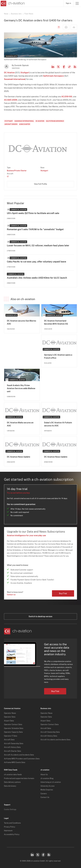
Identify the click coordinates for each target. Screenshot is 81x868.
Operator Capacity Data (13, 732)
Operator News (10, 713)
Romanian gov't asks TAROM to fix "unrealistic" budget (35, 229)
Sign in (68, 3)
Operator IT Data (11, 736)
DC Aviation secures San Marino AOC (21, 322)
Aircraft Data (9, 740)
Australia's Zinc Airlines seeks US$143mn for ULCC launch (37, 278)
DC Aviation (9, 73)
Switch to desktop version (40, 616)
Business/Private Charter (17, 171)
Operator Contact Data (13, 725)
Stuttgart (25, 73)
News (6, 14)
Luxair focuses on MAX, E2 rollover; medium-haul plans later (38, 246)
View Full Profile (40, 184)
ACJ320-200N (11, 100)
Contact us (11, 595)
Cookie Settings (10, 809)
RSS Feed (75, 67)
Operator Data (10, 717)
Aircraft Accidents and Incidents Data (19, 755)
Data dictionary (10, 786)
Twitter (38, 855)
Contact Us (45, 797)
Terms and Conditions (12, 823)
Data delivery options (12, 782)
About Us (44, 775)
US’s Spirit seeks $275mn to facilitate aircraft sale (33, 213)
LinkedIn (53, 67)
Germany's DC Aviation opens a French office (58, 356)
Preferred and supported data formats (19, 778)
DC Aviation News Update (19, 457)
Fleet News (29, 14)
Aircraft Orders (11, 124)
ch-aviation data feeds (13, 775)
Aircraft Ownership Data (14, 744)
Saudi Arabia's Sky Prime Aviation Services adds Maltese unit (21, 388)
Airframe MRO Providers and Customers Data (22, 759)
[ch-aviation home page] (12, 3)
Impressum (8, 831)
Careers (44, 794)
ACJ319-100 (67, 97)
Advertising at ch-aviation (51, 782)
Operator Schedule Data (14, 728)
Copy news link (69, 67)
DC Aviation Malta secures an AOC (20, 424)
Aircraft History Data (12, 747)
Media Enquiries (47, 790)
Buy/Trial (63, 593)
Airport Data (9, 721)
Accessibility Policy (12, 834)
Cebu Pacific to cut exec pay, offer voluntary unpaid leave (36, 262)
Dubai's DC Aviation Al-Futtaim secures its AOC (58, 424)
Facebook (64, 67)
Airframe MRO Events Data (15, 762)
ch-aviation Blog (47, 778)
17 (8, 177)
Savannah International (15, 79)
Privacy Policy (10, 827)
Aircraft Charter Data (13, 751)
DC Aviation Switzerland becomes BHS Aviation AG (56, 322)
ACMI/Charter (25, 124)
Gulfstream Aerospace (53, 76)
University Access (47, 786)
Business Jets (16, 14)
